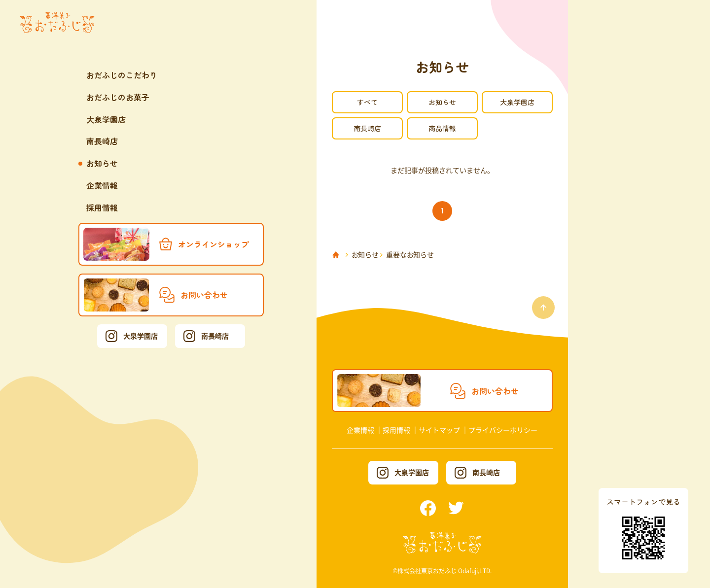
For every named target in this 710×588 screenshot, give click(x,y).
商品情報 (442, 128)
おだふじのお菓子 (118, 97)
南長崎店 (102, 141)
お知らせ (102, 163)
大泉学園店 (106, 119)
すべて (367, 102)
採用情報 (102, 208)
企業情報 (102, 185)
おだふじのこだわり (122, 75)
